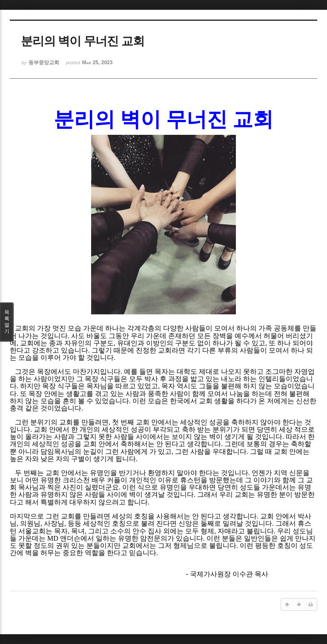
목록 (7, 322)
